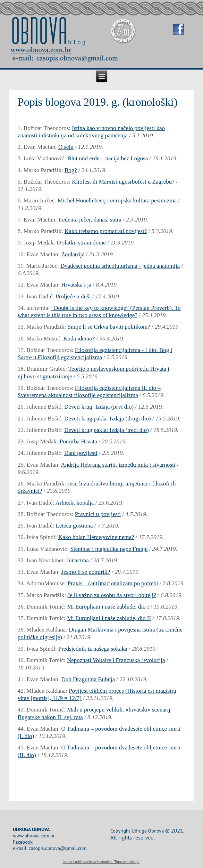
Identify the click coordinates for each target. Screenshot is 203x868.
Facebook (23, 842)
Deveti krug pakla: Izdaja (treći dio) (107, 430)
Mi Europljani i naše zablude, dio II (109, 618)
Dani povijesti (81, 453)
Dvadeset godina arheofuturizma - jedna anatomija (120, 266)
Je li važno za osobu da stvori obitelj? (112, 595)
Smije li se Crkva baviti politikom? (109, 327)
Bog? (71, 170)
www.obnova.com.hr (34, 836)
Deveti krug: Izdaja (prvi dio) (99, 407)
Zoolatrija (73, 254)
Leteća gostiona (74, 526)
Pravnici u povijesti (98, 514)
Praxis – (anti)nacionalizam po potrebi (113, 583)
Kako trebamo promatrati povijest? (106, 231)
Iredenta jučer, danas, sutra (90, 220)
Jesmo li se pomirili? (86, 572)
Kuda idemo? (79, 339)
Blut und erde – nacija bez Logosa (108, 158)
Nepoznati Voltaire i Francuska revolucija (116, 660)
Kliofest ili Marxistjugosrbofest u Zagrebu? (123, 182)
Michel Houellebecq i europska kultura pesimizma (117, 200)
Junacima (78, 560)
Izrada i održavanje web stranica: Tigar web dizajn (101, 862)
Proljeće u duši (73, 296)
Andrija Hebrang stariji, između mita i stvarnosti (118, 465)
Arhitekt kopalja (74, 503)
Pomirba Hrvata (78, 441)
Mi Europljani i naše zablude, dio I (108, 607)
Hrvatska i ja (76, 285)
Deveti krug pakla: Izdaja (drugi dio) (108, 419)
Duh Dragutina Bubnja (88, 679)
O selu (66, 147)
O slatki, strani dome (81, 243)
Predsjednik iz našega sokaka (93, 649)
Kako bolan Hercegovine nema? (96, 537)
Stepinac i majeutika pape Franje (109, 549)
